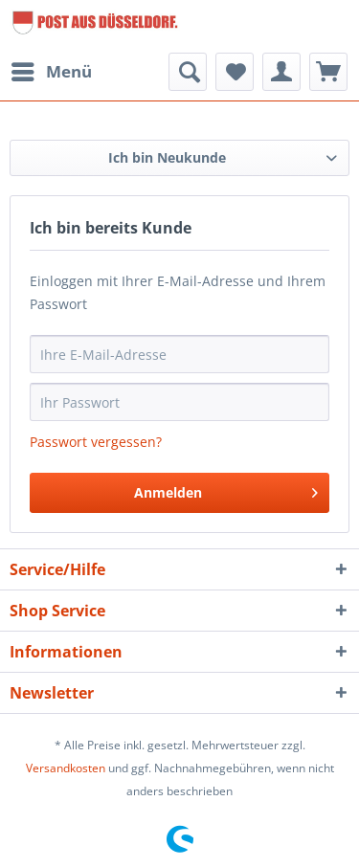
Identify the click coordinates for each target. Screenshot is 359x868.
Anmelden (226, 490)
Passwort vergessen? (96, 442)
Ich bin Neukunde (167, 157)
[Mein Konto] (281, 72)
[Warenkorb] (328, 72)
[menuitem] (51, 72)
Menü (52, 69)
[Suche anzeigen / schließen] (188, 72)
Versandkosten (66, 768)
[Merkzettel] (235, 72)
